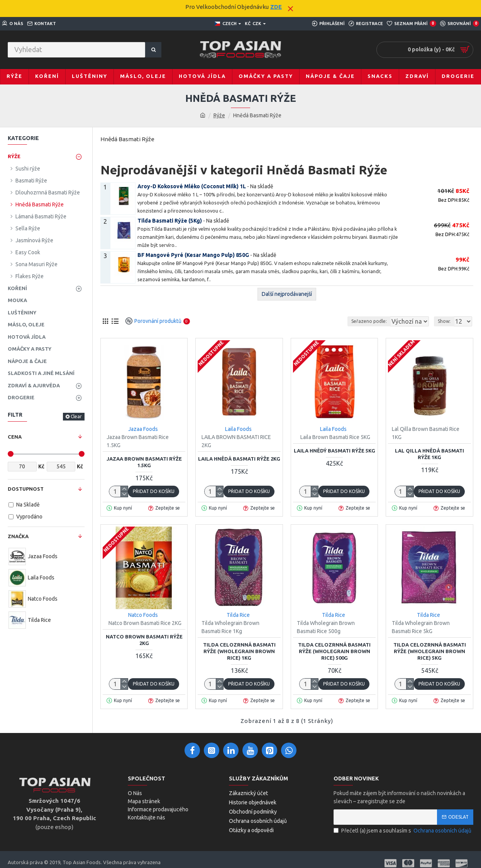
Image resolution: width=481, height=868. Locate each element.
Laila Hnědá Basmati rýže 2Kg (239, 459)
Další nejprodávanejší (287, 294)
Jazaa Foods (143, 429)
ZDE (276, 7)
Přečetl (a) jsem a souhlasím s (403, 831)
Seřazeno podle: (354, 321)
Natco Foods (143, 615)
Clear (76, 416)
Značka (18, 536)
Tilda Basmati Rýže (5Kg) (170, 221)
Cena (15, 437)
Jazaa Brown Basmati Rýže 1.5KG (144, 462)
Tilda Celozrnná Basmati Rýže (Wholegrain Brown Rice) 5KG (430, 651)
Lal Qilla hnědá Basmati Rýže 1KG (429, 454)
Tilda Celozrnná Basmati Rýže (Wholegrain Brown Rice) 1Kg (239, 651)
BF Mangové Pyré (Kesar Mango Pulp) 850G (193, 255)
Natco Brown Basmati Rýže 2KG (144, 640)
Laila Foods (238, 429)
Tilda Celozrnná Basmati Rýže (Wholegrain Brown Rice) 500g (334, 651)
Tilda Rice (238, 615)
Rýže (219, 115)
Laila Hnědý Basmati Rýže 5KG (334, 451)
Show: (446, 321)
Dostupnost (26, 489)
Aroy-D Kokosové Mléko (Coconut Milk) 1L (192, 186)
